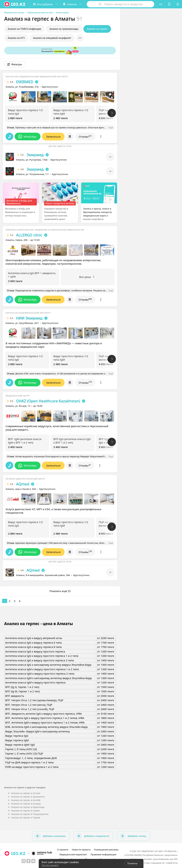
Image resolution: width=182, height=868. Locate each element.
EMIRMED (25, 82)
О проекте (63, 850)
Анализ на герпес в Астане (26, 793)
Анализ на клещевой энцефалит (52, 38)
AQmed (23, 484)
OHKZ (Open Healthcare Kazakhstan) (48, 401)
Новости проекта (81, 850)
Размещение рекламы (106, 850)
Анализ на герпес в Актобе (26, 800)
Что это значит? (50, 865)
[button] (45, 4)
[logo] (15, 4)
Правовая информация (103, 854)
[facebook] (28, 861)
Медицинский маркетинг (73, 854)
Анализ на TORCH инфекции (24, 29)
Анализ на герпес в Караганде (28, 807)
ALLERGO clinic (29, 235)
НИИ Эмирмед (29, 318)
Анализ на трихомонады (64, 29)
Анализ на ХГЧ (16, 38)
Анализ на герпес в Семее (25, 811)
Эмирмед (35, 155)
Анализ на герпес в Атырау (26, 804)
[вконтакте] (33, 861)
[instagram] (24, 861)
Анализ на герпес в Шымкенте (28, 797)
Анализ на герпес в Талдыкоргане (30, 814)
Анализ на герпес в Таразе (26, 818)
